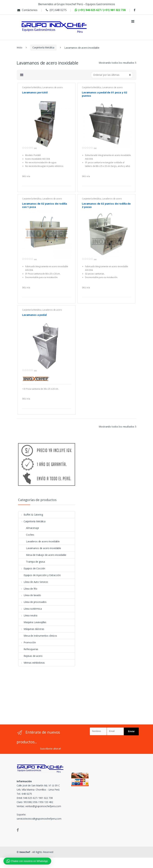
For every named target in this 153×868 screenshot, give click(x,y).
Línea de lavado (30, 595)
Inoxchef (25, 852)
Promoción (27, 642)
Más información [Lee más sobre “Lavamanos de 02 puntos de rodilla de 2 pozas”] (128, 293)
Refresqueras (28, 649)
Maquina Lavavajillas (32, 622)
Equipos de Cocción (32, 568)
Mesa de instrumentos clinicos (38, 636)
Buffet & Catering (31, 515)
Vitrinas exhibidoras (32, 663)
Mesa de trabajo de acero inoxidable (42, 555)
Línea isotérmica (30, 609)
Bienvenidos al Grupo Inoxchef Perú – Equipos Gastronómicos (77, 4)
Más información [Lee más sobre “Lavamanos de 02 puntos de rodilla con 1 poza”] (68, 293)
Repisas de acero (30, 656)
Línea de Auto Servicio (33, 582)
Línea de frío (28, 589)
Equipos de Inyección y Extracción (39, 575)
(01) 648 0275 (56, 10)
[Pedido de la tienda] (112, 75)
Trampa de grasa (32, 562)
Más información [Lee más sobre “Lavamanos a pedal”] (68, 404)
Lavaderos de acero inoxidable (39, 541)
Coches (26, 535)
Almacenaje (29, 528)
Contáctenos (27, 10)
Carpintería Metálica (43, 47)
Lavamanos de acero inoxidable (42, 89)
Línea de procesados (32, 602)
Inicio (20, 47)
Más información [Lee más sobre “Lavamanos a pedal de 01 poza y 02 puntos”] (128, 182)
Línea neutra (28, 615)
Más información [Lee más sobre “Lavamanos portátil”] (68, 182)
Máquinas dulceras (31, 629)
